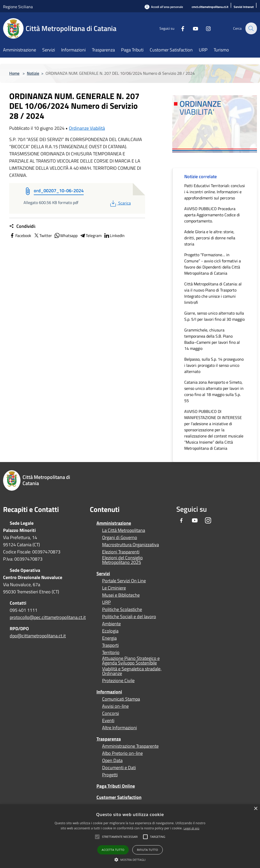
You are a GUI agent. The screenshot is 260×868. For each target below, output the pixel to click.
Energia (109, 638)
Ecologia (110, 631)
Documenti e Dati (119, 768)
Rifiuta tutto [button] (147, 850)
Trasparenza (109, 739)
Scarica (120, 203)
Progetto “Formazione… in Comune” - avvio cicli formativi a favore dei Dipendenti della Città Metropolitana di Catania (213, 264)
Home (14, 73)
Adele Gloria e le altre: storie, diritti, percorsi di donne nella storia (210, 238)
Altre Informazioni (120, 728)
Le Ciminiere (114, 588)
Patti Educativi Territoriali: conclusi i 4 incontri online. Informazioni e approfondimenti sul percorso (215, 192)
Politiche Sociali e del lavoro (129, 617)
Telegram (91, 235)
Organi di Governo (120, 538)
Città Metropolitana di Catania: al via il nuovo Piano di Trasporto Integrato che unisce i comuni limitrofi (213, 293)
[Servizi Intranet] (244, 7)
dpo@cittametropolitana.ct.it (38, 636)
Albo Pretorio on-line (122, 753)
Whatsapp (66, 235)
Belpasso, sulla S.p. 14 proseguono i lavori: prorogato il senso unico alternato (214, 365)
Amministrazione (114, 523)
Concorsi (111, 713)
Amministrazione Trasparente (130, 746)
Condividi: (22, 226)
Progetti (110, 775)
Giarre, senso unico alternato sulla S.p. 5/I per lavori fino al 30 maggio (214, 316)
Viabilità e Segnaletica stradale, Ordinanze (132, 671)
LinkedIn (114, 235)
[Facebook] (180, 28)
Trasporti (110, 645)
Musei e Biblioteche (121, 595)
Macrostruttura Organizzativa (131, 545)
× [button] (256, 809)
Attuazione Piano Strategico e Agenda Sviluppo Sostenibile (131, 661)
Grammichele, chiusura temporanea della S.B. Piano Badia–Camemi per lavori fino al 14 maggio (212, 339)
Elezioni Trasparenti (121, 552)
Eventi (108, 721)
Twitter (43, 235)
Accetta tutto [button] (113, 850)
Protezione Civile (118, 681)
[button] (120, 837)
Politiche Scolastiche (122, 609)
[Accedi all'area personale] (164, 7)
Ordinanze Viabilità (87, 128)
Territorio (111, 652)
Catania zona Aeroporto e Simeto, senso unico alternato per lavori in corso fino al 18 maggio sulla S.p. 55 (214, 391)
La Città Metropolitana (124, 530)
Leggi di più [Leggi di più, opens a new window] (191, 828)
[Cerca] (251, 28)
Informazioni (109, 692)
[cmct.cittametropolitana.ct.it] (210, 7)
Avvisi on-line (115, 706)
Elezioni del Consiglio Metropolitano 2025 (122, 560)
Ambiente (111, 624)
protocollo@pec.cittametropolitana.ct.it (48, 617)
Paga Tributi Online (116, 786)
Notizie (33, 73)
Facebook (20, 235)
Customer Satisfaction (119, 797)
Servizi (103, 574)
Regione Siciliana (18, 7)
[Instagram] (205, 28)
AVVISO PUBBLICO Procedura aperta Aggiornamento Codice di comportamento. (212, 215)
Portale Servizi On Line (124, 581)
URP (106, 602)
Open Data (112, 760)
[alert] (130, 836)
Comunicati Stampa (121, 699)
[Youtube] (192, 28)
